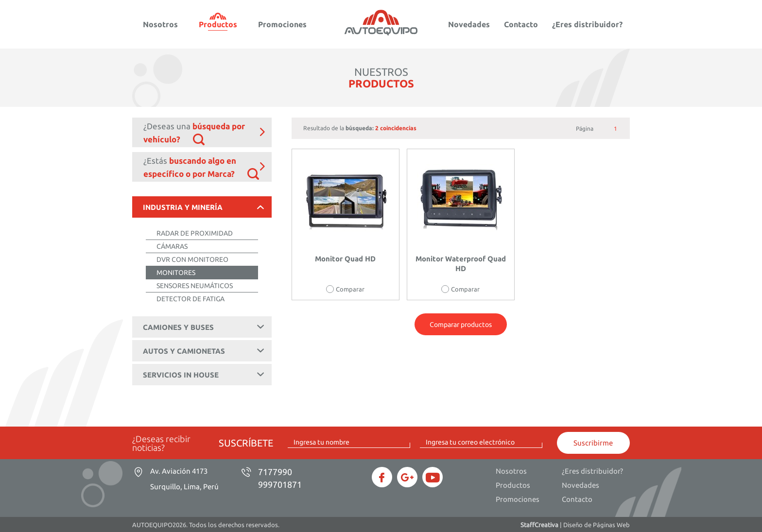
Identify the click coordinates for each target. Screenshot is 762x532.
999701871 (280, 484)
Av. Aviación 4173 (184, 479)
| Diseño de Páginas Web (575, 525)
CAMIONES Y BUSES (205, 327)
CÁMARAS (172, 246)
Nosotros (160, 24)
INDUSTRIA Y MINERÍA (205, 207)
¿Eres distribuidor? (587, 24)
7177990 (275, 472)
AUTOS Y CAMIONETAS (205, 351)
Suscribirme (593, 443)
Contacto (521, 24)
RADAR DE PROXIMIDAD (195, 233)
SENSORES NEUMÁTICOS (195, 286)
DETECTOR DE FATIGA (190, 299)
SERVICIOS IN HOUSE (205, 375)
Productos (218, 24)
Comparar (350, 289)
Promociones (282, 24)
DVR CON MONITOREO (192, 259)
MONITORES (176, 273)
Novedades (469, 24)
